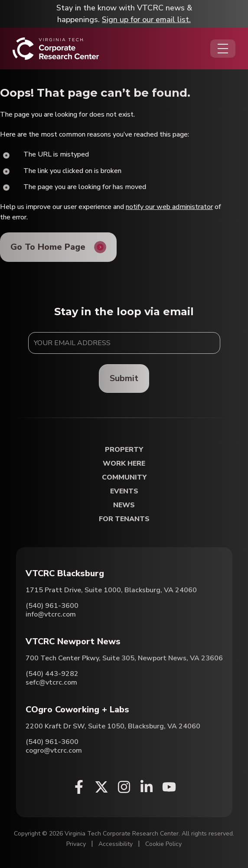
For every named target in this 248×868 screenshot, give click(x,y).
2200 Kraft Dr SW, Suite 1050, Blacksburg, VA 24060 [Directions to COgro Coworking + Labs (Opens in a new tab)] (113, 726)
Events (124, 491)
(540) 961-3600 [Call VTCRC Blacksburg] (52, 606)
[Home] (56, 49)
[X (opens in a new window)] (101, 787)
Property (124, 450)
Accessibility (116, 844)
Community (124, 478)
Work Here (124, 464)
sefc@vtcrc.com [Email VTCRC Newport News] (51, 682)
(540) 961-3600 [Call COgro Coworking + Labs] (52, 742)
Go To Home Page (48, 247)
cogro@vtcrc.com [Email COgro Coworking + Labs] (54, 751)
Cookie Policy (163, 844)
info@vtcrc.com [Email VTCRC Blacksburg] (51, 614)
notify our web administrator (169, 207)
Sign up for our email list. (146, 20)
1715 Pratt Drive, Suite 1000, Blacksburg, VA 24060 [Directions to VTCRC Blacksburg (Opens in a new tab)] (111, 590)
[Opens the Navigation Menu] (223, 49)
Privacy (76, 844)
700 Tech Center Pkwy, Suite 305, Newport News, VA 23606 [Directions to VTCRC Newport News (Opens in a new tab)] (124, 658)
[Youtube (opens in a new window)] (169, 787)
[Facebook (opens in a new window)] (79, 787)
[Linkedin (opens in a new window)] (147, 787)
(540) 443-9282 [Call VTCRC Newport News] (52, 674)
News (124, 505)
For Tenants (124, 519)
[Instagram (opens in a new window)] (124, 787)
